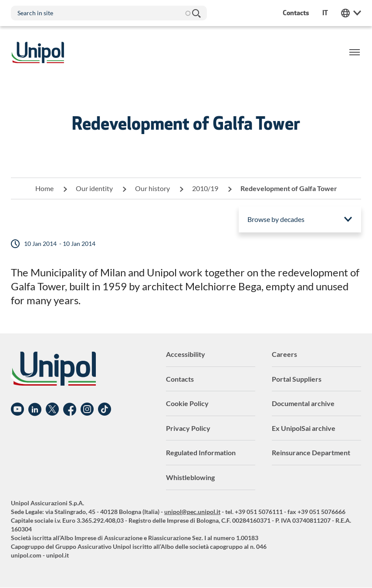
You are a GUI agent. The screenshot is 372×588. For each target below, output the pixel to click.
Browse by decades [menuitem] (276, 219)
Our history (152, 188)
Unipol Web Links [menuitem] (351, 13)
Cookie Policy (187, 403)
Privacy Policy (188, 428)
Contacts (180, 379)
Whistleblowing (190, 477)
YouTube (17, 410)
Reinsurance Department (311, 452)
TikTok (105, 410)
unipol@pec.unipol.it (192, 512)
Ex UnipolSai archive (304, 428)
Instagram (87, 410)
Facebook (70, 410)
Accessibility (186, 354)
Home (44, 188)
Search (196, 13)
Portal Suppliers (297, 379)
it (325, 13)
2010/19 (205, 188)
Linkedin (35, 410)
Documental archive (303, 403)
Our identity (94, 188)
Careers (284, 354)
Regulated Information (201, 452)
